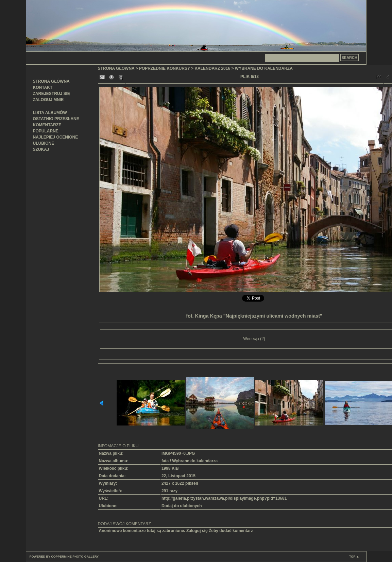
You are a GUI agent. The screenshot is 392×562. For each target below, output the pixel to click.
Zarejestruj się (52, 94)
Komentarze (47, 125)
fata (165, 461)
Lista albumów (50, 113)
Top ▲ (354, 557)
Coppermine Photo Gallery (75, 557)
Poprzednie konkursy (165, 68)
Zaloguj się (197, 531)
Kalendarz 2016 (212, 68)
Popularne (46, 131)
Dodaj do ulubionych (182, 506)
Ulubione (44, 143)
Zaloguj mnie (48, 100)
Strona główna (51, 81)
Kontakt (43, 87)
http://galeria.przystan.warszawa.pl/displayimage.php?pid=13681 (224, 498)
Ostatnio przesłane (56, 119)
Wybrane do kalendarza (264, 68)
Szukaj (41, 149)
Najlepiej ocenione (56, 137)
